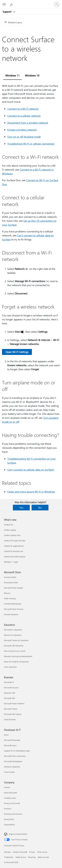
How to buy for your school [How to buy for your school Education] (15, 651)
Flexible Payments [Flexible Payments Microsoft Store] (11, 614)
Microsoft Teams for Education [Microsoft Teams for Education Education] (16, 640)
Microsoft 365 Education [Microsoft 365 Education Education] (14, 646)
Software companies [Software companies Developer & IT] (12, 767)
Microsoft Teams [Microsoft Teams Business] (11, 709)
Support (7, 12)
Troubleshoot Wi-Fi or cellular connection (31, 144)
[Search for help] (12, 4)
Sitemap (7, 852)
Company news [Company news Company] (10, 798)
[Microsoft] (31, 2)
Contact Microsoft (20, 852)
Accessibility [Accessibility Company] (9, 819)
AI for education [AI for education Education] (10, 667)
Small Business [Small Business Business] (10, 719)
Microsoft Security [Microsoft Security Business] (11, 688)
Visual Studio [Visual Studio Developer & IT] (9, 772)
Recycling (32, 857)
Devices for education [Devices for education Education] (13, 635)
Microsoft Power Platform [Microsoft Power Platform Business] (14, 703)
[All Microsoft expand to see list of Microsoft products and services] (4, 4)
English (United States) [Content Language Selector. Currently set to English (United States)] (18, 834)
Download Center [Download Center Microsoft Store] (11, 582)
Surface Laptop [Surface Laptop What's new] (10, 530)
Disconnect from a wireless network (28, 123)
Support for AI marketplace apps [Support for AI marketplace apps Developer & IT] (17, 751)
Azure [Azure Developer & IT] (6, 735)
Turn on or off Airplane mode (24, 137)
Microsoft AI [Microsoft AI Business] (9, 682)
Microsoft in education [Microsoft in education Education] (13, 630)
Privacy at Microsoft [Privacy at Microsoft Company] (12, 803)
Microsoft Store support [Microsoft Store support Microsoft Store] (13, 588)
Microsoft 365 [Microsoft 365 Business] (10, 698)
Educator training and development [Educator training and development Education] (18, 656)
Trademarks (9, 857)
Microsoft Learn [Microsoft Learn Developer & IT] (10, 745)
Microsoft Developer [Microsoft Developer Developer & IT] (12, 740)
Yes (21, 507)
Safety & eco (21, 857)
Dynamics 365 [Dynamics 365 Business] (10, 693)
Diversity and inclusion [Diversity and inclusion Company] (13, 814)
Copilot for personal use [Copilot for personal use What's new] (14, 551)
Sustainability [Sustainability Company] (9, 825)
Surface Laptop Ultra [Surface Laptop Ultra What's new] (12, 535)
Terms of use (42, 852)
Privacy (32, 852)
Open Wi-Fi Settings (17, 352)
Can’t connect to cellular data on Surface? (31, 470)
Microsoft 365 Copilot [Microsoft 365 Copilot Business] (13, 714)
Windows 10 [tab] (32, 75)
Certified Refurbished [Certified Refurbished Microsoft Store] (12, 604)
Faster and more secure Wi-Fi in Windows (31, 492)
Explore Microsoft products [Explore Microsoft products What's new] (15, 557)
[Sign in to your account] (57, 4)
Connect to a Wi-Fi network (23, 109)
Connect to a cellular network (24, 116)
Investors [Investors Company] (8, 809)
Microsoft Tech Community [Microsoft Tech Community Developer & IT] (15, 756)
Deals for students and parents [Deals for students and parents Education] (16, 662)
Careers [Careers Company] (7, 787)
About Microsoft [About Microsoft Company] (10, 793)
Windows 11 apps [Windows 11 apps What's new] (11, 562)
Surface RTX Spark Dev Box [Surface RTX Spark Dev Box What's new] (15, 541)
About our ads (43, 857)
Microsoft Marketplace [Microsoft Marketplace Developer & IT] (13, 761)
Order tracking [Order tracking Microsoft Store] (10, 598)
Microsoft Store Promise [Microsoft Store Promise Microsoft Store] (14, 609)
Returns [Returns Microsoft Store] (7, 593)
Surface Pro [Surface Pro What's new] (9, 525)
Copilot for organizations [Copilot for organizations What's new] (14, 546)
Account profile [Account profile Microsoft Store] (10, 577)
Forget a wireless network (22, 130)
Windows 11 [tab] (12, 75)
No (40, 507)
